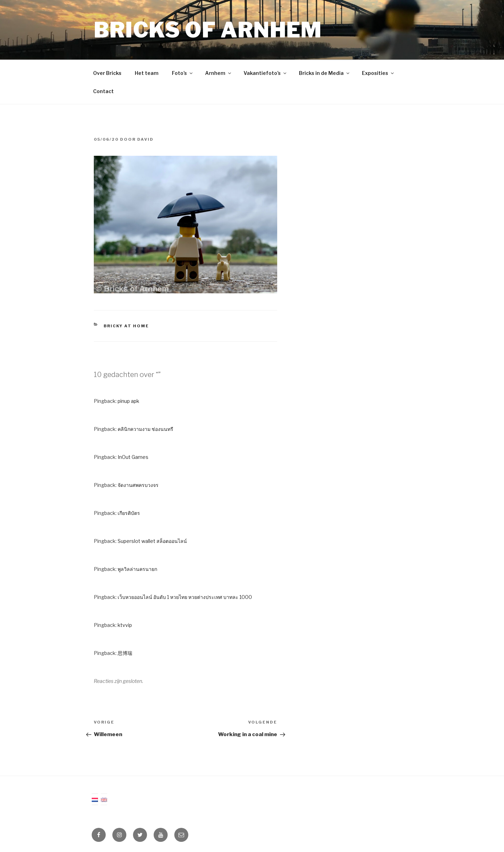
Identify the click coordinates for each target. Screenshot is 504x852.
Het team (147, 73)
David (145, 139)
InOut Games (133, 457)
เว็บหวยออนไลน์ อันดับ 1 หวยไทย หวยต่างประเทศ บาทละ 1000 (185, 597)
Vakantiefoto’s (265, 73)
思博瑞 (125, 653)
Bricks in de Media (325, 73)
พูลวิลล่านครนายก (137, 569)
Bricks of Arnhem (208, 30)
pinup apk (128, 401)
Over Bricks (107, 73)
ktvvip (125, 625)
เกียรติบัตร (129, 513)
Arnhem (219, 73)
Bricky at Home (127, 326)
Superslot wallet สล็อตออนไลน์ (152, 541)
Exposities (378, 73)
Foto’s (183, 73)
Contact (103, 91)
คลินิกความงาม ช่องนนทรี (145, 429)
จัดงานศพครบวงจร (138, 485)
